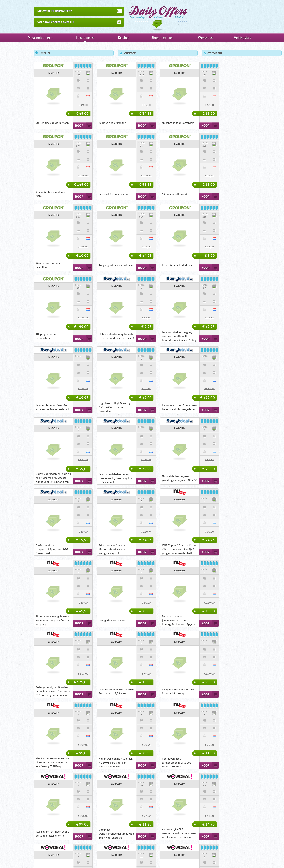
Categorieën (199, 53)
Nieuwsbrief (164, 858)
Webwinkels (159, 846)
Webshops (205, 38)
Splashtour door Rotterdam (162, 123)
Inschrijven (115, 858)
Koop (63, 126)
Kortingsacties (159, 827)
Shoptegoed (92, 834)
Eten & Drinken (131, 827)
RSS (198, 858)
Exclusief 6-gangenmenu (34, 194)
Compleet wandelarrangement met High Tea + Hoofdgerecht (227, 620)
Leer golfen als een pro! (160, 478)
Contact (130, 858)
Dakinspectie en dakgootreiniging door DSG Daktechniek (162, 407)
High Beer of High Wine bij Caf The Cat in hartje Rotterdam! (99, 336)
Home (87, 858)
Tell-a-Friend (183, 858)
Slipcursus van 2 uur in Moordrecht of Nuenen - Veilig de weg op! (223, 407)
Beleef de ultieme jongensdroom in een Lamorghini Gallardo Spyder (226, 478)
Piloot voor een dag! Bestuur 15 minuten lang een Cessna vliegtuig (100, 478)
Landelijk (29, 53)
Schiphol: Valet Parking (97, 123)
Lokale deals (85, 38)
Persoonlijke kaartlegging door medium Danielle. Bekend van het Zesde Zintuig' (227, 265)
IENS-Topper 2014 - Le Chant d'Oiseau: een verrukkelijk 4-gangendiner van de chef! (37, 478)
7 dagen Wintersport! (96, 763)
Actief (88, 831)
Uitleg (99, 858)
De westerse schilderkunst (35, 265)
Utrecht (71, 834)
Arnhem (23, 838)
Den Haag (35, 838)
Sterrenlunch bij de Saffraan (36, 123)
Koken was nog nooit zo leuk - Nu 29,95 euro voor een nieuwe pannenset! (38, 620)
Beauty (123, 831)
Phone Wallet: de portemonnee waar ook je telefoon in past (224, 692)
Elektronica (133, 831)
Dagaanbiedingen (142, 17)
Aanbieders (114, 53)
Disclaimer (146, 858)
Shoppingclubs (162, 38)
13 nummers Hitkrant (96, 194)
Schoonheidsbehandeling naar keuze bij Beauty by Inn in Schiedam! (36, 407)
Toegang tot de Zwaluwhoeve (227, 194)
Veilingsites (243, 38)
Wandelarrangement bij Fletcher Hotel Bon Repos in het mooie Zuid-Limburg (163, 692)
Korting (123, 38)
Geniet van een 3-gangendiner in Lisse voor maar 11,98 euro (98, 620)
